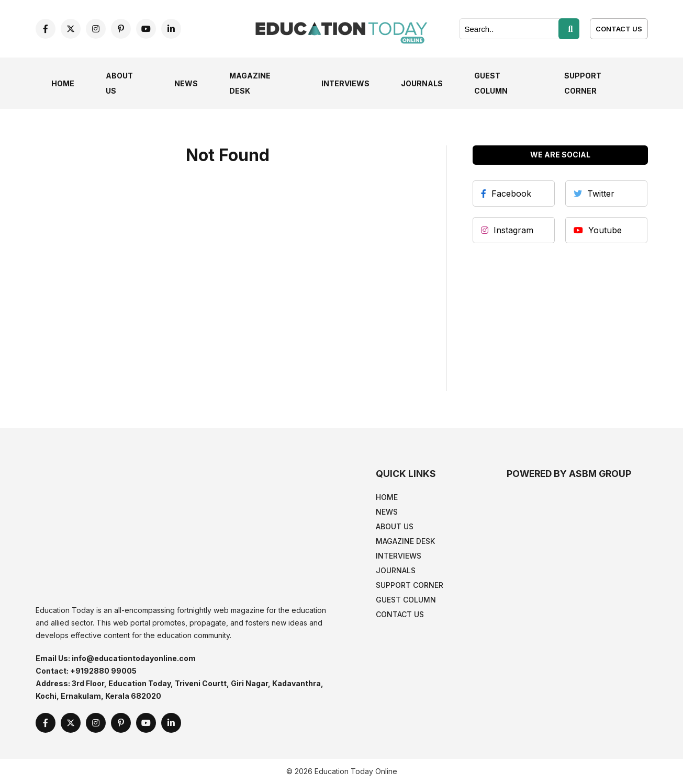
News (186, 83)
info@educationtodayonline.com (134, 658)
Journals (422, 83)
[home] (342, 28)
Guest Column (406, 600)
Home (63, 83)
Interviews (345, 83)
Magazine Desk (405, 541)
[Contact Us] (619, 28)
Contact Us (619, 29)
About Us (395, 526)
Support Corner (410, 585)
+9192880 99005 (103, 671)
